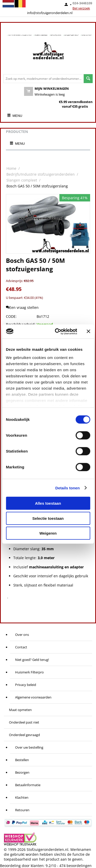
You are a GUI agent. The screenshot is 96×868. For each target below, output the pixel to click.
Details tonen (67, 488)
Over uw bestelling (29, 747)
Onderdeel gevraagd (24, 735)
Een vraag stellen (22, 307)
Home (11, 168)
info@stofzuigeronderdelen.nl (50, 13)
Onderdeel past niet (24, 722)
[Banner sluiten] (88, 331)
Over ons (22, 635)
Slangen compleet (22, 180)
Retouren (22, 810)
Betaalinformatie (28, 785)
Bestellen (22, 760)
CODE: (11, 316)
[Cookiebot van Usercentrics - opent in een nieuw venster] (57, 331)
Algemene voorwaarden (33, 697)
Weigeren (48, 533)
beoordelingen (76, 866)
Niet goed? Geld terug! (32, 660)
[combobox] (44, 79)
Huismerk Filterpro (29, 672)
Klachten (22, 797)
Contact (21, 647)
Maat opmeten (20, 710)
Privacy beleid (26, 685)
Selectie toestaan (48, 518)
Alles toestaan (48, 503)
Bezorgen (22, 772)
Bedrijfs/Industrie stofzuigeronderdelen (41, 174)
